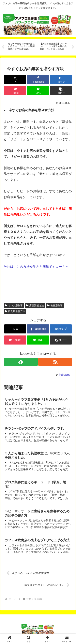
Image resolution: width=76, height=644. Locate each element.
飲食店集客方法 (15, 311)
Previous (3, 47)
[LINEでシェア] (38, 91)
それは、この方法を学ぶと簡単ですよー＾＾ (36, 267)
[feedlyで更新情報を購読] (21, 362)
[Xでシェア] (15, 80)
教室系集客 (55, 306)
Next (73, 47)
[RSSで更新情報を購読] (55, 362)
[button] (61, 91)
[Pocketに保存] (15, 91)
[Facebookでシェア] (38, 80)
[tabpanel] (22, 46)
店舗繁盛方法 (35, 306)
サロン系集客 (14, 306)
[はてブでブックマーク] (61, 80)
